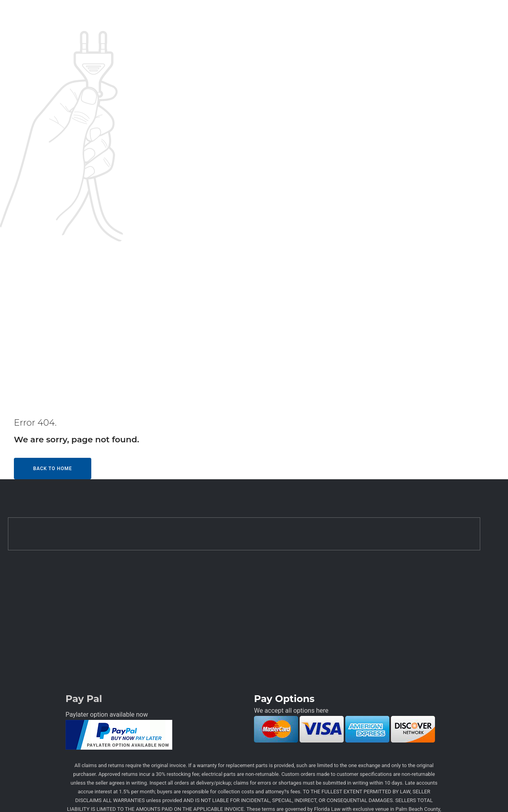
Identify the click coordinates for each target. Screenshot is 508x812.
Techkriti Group (323, 797)
